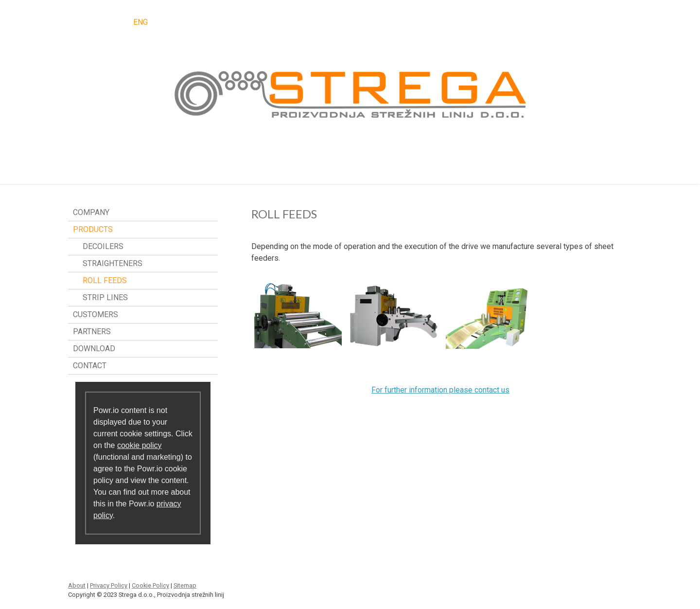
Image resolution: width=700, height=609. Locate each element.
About (77, 585)
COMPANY (91, 212)
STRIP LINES (105, 297)
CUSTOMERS (96, 314)
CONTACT (90, 366)
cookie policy (140, 445)
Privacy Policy (109, 585)
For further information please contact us (440, 390)
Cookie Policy (150, 585)
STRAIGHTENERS (113, 263)
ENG (140, 22)
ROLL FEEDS (105, 280)
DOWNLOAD (94, 349)
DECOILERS (103, 246)
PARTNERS (92, 331)
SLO (82, 22)
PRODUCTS (93, 229)
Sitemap (185, 585)
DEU (111, 22)
